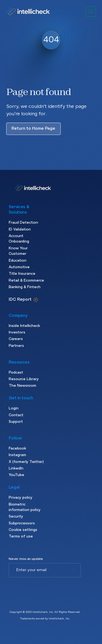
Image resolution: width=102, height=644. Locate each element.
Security (16, 517)
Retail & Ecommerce (26, 281)
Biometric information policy (25, 507)
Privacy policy (21, 498)
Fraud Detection (23, 223)
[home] (29, 11)
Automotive (19, 267)
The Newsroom (22, 386)
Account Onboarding (19, 239)
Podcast (16, 373)
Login (14, 408)
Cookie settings (23, 530)
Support (16, 422)
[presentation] (50, 588)
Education (18, 261)
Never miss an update (26, 559)
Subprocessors (22, 523)
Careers (16, 339)
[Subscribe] (73, 570)
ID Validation (20, 230)
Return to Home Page (33, 128)
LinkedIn (16, 469)
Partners (16, 346)
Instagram (17, 455)
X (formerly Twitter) (26, 462)
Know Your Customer (18, 251)
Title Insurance (22, 274)
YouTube (16, 475)
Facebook (17, 449)
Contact (16, 415)
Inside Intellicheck (24, 326)
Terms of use (21, 537)
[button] (91, 11)
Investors (17, 333)
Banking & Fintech (25, 287)
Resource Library (24, 379)
